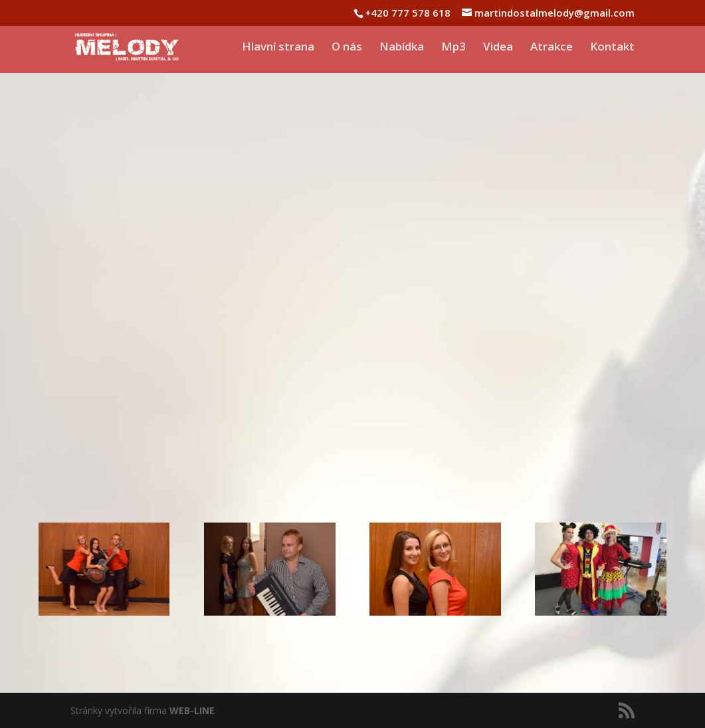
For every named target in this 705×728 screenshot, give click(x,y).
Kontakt (612, 48)
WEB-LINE (192, 710)
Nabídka (402, 48)
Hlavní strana (278, 48)
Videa (498, 48)
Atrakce (552, 48)
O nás (347, 48)
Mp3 (453, 48)
